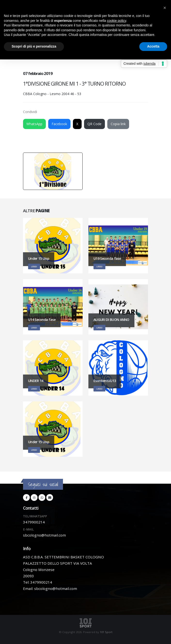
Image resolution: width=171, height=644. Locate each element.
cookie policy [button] (117, 21)
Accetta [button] (153, 46)
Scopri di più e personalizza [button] (34, 46)
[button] (165, 8)
